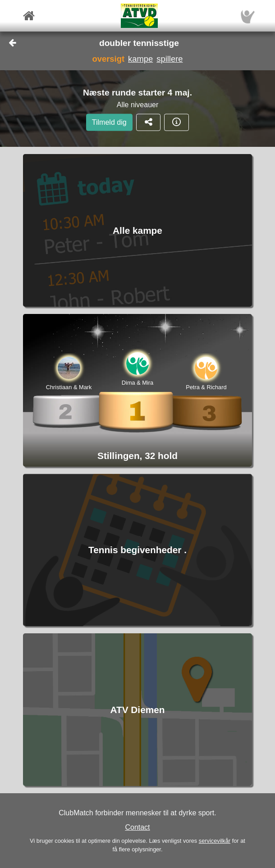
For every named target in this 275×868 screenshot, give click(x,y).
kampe (140, 59)
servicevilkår (215, 841)
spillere (170, 59)
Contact (137, 827)
